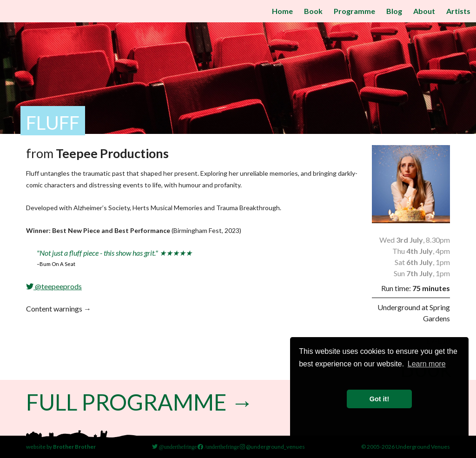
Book (313, 11)
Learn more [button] (427, 364)
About (424, 11)
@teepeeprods (54, 286)
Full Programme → (140, 402)
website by (61, 447)
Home (282, 11)
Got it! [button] (379, 399)
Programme (354, 11)
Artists (458, 11)
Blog (394, 11)
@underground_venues (272, 447)
